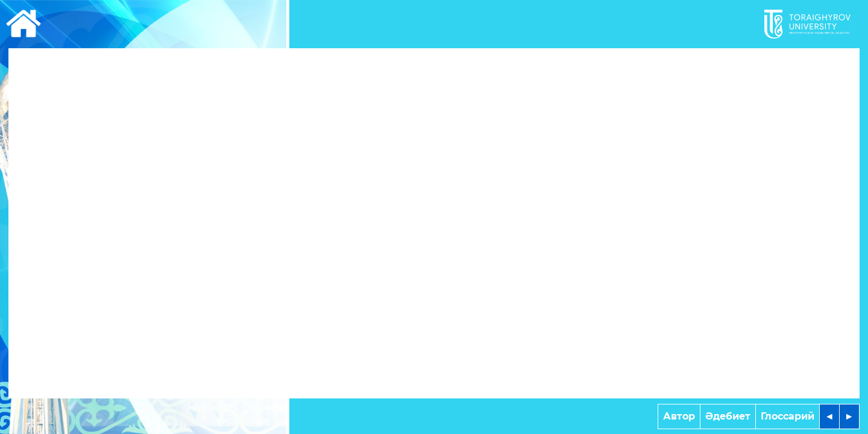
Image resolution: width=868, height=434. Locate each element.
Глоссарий (788, 416)
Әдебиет (728, 416)
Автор (679, 416)
